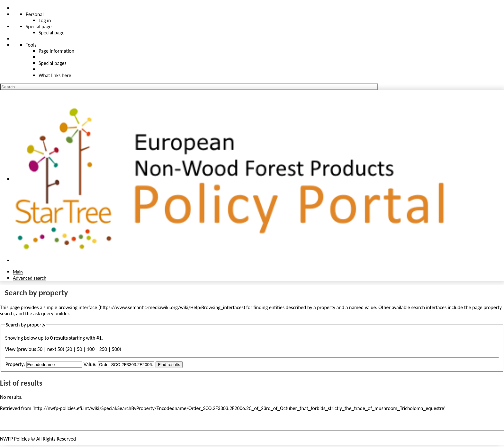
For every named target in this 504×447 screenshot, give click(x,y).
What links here (55, 75)
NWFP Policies (15, 439)
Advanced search (30, 278)
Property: (15, 364)
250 (103, 349)
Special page (52, 33)
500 (116, 349)
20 (69, 349)
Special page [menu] (39, 27)
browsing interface (78, 307)
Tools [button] (31, 45)
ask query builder (51, 313)
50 (79, 349)
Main (18, 272)
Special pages (53, 63)
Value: (90, 364)
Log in (45, 20)
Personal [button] (35, 14)
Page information (56, 51)
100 (91, 349)
